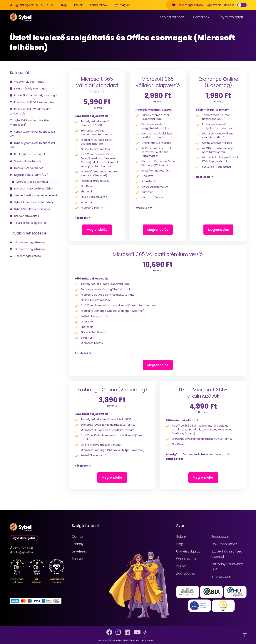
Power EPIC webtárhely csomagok (34, 95)
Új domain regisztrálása (27, 242)
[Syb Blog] (64, 5)
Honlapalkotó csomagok (28, 154)
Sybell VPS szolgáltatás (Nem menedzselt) (31, 123)
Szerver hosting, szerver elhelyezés (34, 195)
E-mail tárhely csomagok (28, 89)
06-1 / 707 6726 (23, 548)
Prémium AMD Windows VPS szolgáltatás (30, 111)
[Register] (214, 5)
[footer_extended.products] (174, 17)
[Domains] (203, 17)
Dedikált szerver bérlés (26, 168)
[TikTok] (145, 632)
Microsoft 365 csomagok (30, 182)
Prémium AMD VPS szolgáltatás (32, 102)
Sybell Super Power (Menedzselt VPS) (32, 134)
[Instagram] (117, 631)
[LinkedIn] (126, 631)
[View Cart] (188, 5)
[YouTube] (136, 631)
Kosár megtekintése (25, 256)
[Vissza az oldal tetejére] (245, 635)
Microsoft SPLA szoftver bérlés (31, 189)
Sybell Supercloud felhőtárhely (32, 202)
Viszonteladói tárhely (25, 161)
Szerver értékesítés (24, 216)
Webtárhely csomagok (27, 82)
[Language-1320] (123, 5)
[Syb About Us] (78, 5)
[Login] (229, 5)
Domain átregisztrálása (27, 249)
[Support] (232, 17)
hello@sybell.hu (23, 552)
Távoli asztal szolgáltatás (28, 223)
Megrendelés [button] (97, 230)
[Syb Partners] (99, 5)
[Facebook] (108, 631)
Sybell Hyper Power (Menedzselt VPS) (32, 145)
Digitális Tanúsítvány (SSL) (29, 175)
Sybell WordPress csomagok (30, 209)
